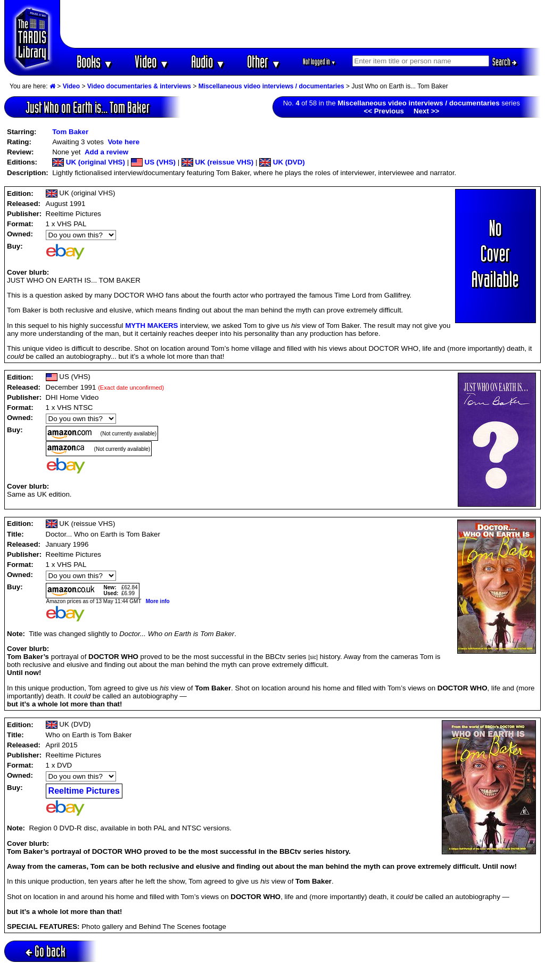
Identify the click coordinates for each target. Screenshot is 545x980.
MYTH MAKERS (151, 326)
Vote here (123, 142)
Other (264, 61)
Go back (46, 951)
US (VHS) (153, 162)
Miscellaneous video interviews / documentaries (271, 86)
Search (505, 62)
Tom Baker (70, 132)
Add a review (106, 152)
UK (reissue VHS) (217, 162)
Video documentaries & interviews (139, 86)
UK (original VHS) (89, 162)
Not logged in (320, 61)
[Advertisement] (301, 24)
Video (152, 61)
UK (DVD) (282, 162)
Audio (208, 61)
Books (95, 61)
